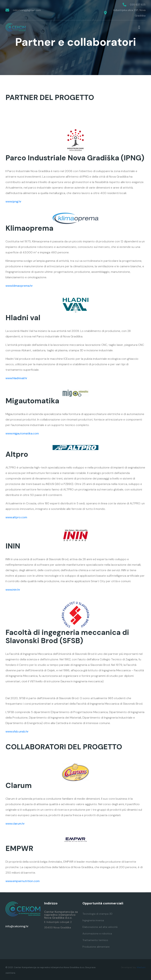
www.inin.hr (13, 590)
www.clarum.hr (15, 824)
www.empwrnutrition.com (23, 881)
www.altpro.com (16, 517)
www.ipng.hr (13, 201)
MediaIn (141, 967)
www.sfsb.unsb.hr (17, 731)
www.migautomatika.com (22, 433)
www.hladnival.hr (16, 378)
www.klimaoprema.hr (19, 286)
